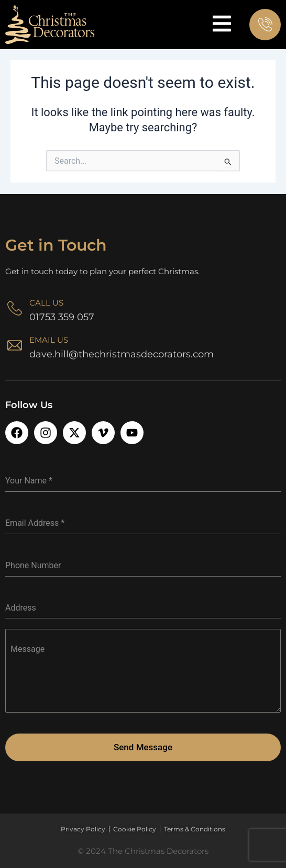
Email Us (49, 340)
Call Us (46, 303)
